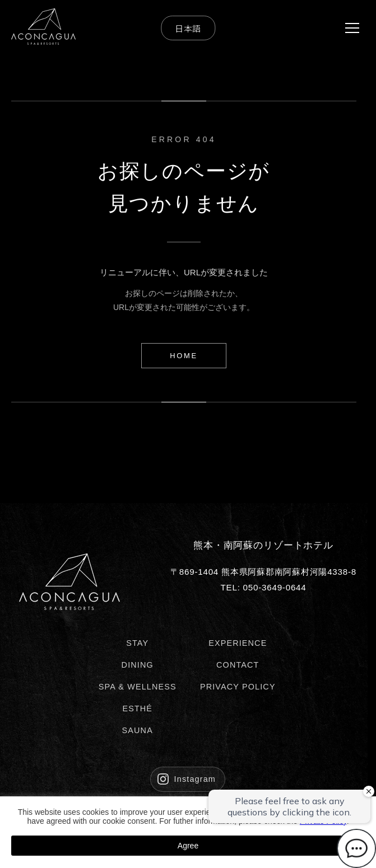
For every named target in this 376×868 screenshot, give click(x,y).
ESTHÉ (137, 709)
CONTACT (238, 665)
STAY (137, 643)
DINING (138, 665)
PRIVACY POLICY (238, 687)
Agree (188, 846)
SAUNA (138, 730)
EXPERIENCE (238, 643)
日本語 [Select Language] (188, 28)
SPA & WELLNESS (138, 687)
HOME (184, 356)
